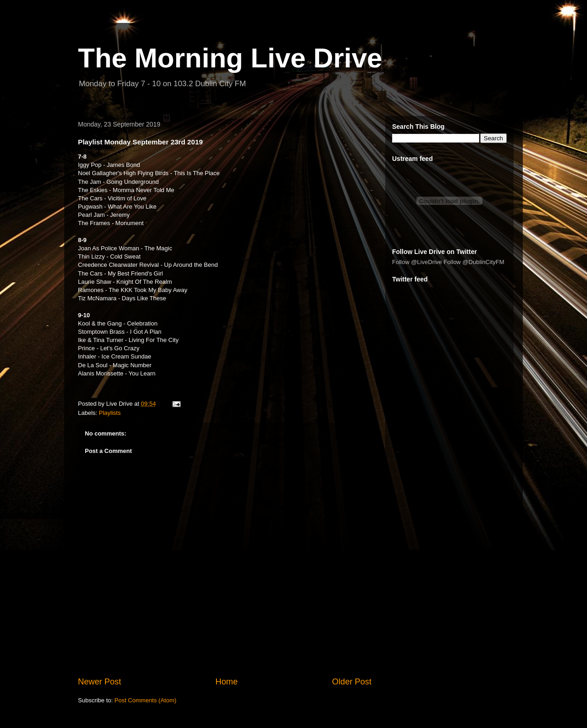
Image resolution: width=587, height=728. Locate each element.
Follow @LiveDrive (417, 262)
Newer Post (100, 682)
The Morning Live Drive (230, 58)
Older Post (352, 682)
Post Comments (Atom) (146, 700)
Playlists (110, 413)
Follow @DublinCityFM (474, 262)
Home (227, 682)
